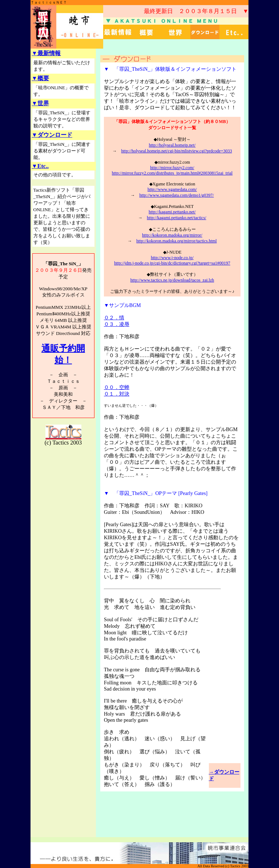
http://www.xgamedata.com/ (172, 189)
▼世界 (40, 103)
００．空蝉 (117, 387)
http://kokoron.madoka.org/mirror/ (172, 235)
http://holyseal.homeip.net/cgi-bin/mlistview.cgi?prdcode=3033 (177, 151)
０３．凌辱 (117, 324)
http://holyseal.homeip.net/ (172, 145)
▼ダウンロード (52, 135)
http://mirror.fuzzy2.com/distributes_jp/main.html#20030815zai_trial (172, 173)
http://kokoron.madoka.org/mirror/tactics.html (176, 241)
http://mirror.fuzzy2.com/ (172, 168)
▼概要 (40, 78)
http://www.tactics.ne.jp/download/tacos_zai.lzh (172, 280)
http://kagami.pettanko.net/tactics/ (176, 218)
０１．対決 (117, 394)
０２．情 (114, 318)
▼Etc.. (40, 166)
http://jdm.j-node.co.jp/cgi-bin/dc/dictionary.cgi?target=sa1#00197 (172, 263)
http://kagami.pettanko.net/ (172, 212)
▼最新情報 (46, 53)
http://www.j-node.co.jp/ (172, 258)
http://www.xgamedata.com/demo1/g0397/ (176, 195)
